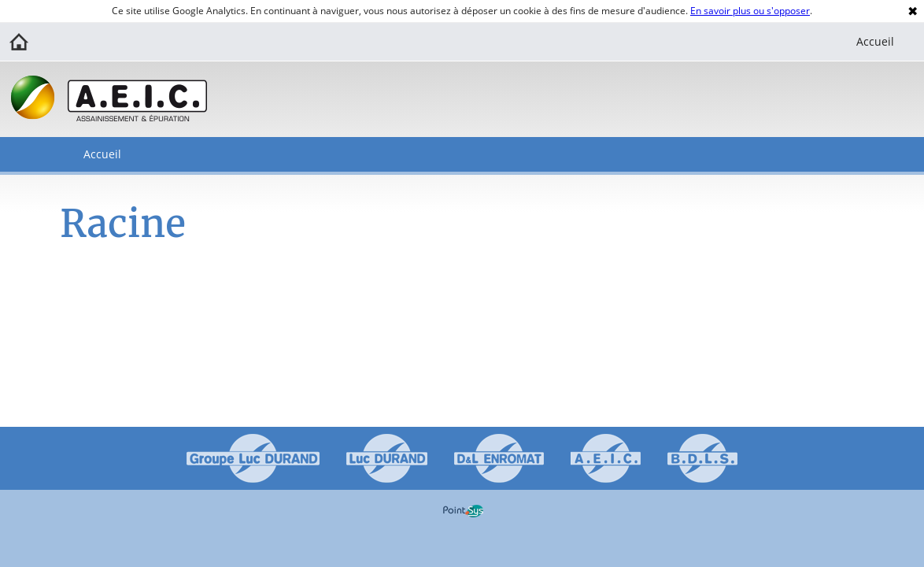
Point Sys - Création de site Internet (463, 511)
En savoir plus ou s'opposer (750, 11)
